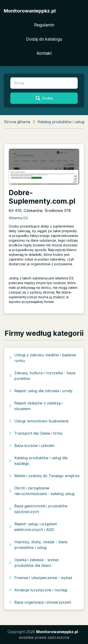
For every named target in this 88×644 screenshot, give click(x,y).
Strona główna (17, 122)
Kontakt (44, 53)
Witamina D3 (18, 218)
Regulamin (44, 25)
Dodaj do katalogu (44, 39)
